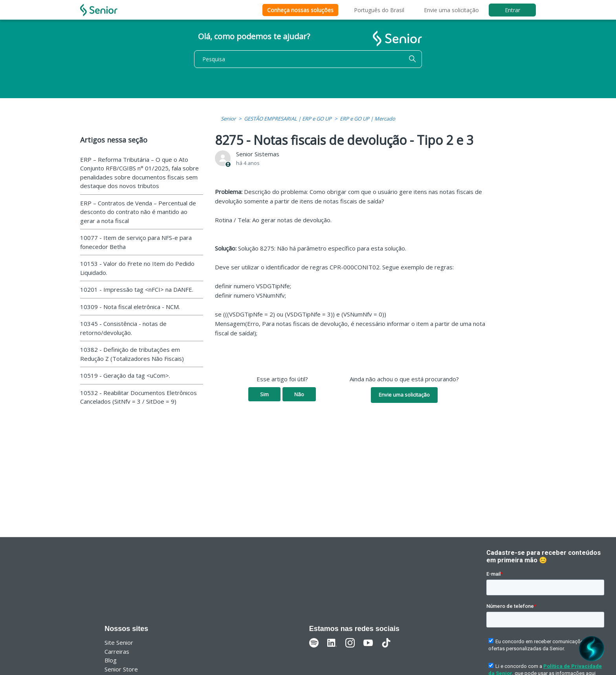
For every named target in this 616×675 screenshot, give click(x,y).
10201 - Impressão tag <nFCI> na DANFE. (137, 289)
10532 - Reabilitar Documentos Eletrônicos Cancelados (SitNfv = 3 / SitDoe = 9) (138, 397)
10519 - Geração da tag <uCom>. (125, 375)
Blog (111, 660)
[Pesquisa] (308, 59)
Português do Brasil (379, 10)
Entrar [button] (512, 10)
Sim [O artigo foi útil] (264, 394)
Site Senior (119, 642)
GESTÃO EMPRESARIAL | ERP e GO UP (288, 119)
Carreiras (117, 651)
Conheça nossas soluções (300, 10)
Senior (228, 119)
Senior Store (121, 669)
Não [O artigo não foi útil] (299, 394)
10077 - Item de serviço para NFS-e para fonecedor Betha (136, 242)
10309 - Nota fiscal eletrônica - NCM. (130, 307)
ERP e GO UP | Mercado (368, 119)
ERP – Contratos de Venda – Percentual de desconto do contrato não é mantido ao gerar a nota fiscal (138, 212)
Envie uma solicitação (451, 10)
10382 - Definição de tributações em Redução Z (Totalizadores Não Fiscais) (132, 354)
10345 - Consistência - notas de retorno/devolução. (123, 328)
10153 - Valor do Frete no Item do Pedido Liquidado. (137, 268)
